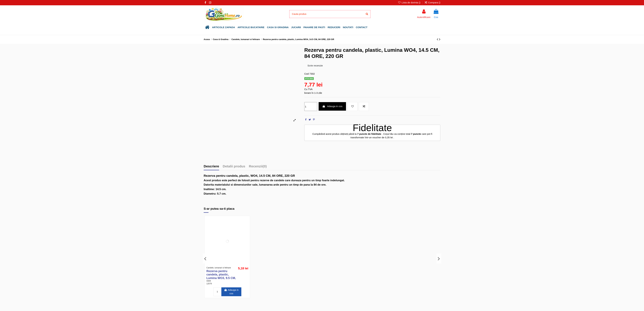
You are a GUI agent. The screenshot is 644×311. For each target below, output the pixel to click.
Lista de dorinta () (409, 2)
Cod (307, 74)
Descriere (211, 166)
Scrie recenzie (315, 66)
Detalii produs (234, 166)
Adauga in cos (332, 106)
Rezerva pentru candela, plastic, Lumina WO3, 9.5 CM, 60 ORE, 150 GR (221, 276)
